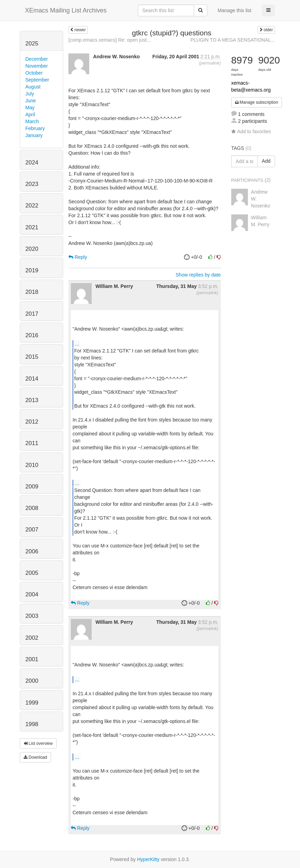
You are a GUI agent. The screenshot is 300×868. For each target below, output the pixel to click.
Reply (78, 257)
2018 (32, 292)
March (32, 121)
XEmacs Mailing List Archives (66, 10)
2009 (32, 487)
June (31, 101)
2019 (32, 270)
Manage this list (235, 10)
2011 (32, 443)
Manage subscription (257, 102)
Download (35, 757)
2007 (32, 530)
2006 (32, 551)
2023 (32, 184)
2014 (32, 379)
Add (266, 161)
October (34, 73)
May (30, 108)
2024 (32, 163)
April (30, 114)
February (35, 128)
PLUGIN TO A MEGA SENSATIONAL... (233, 40)
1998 (32, 724)
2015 (32, 357)
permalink (210, 63)
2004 (32, 594)
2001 (32, 659)
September (37, 80)
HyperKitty (148, 859)
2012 (32, 422)
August (33, 87)
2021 (32, 227)
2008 (32, 508)
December (37, 59)
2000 (32, 681)
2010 (32, 465)
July (30, 94)
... (77, 343)
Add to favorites (251, 131)
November (37, 66)
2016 (32, 335)
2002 (32, 638)
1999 (32, 703)
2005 (32, 573)
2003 (32, 616)
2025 (32, 44)
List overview (38, 743)
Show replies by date (198, 275)
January (34, 135)
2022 (32, 206)
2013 (32, 400)
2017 (32, 314)
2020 (32, 249)
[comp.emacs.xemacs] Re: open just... (110, 40)
